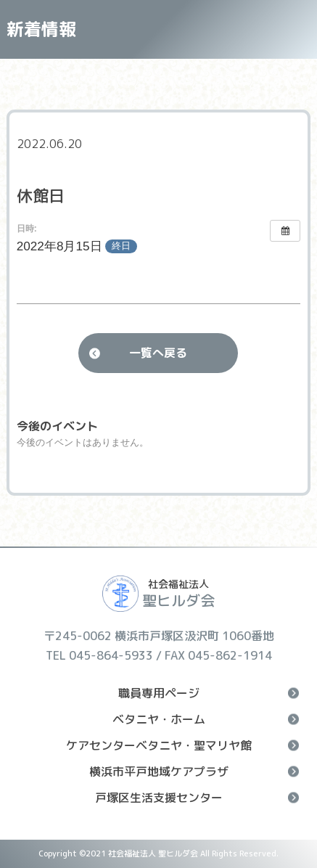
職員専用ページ (209, 693)
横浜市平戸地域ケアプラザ (194, 771)
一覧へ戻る (158, 353)
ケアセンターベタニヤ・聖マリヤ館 (183, 745)
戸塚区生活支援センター (197, 798)
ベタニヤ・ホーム (206, 719)
